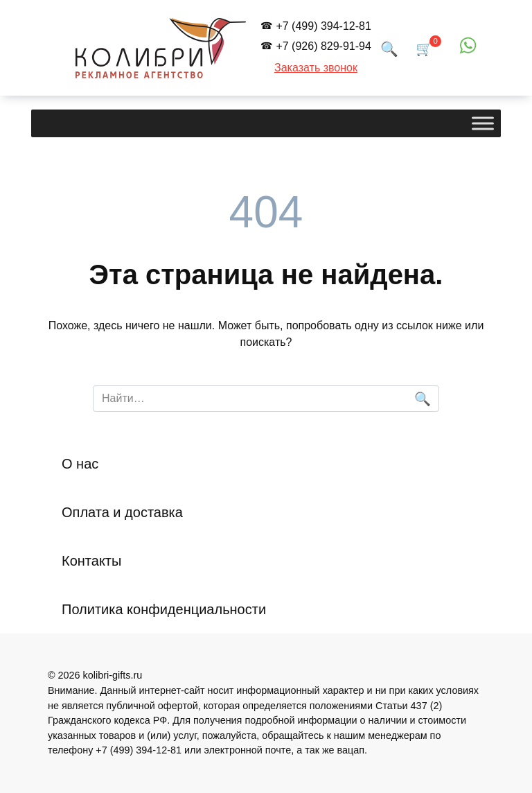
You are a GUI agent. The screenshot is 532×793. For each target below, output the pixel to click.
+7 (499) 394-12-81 (323, 26)
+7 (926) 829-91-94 (323, 46)
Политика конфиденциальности (164, 609)
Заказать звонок (316, 68)
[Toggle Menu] (483, 124)
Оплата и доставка (122, 512)
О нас (80, 464)
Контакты (91, 561)
